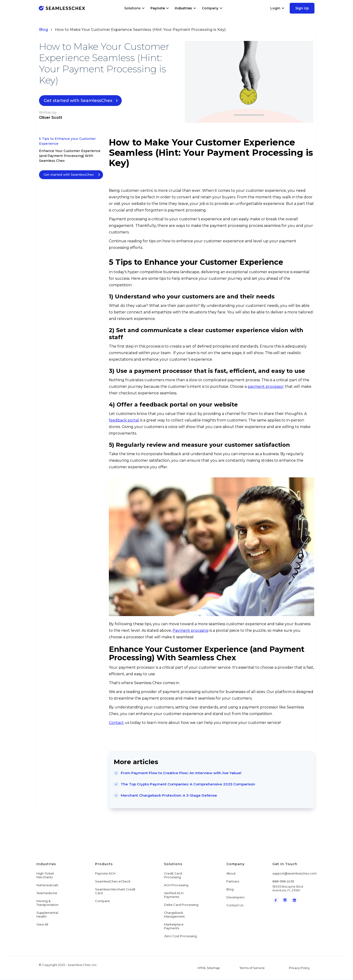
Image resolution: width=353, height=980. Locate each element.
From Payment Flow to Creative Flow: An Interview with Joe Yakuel (181, 773)
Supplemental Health (47, 915)
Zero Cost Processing (180, 936)
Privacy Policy (299, 968)
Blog (43, 30)
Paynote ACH (105, 873)
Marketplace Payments (174, 926)
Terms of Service (252, 968)
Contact (116, 723)
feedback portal (124, 420)
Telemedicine (47, 893)
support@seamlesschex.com (295, 873)
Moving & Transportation (47, 903)
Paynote (158, 8)
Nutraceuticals (47, 885)
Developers (235, 897)
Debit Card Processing (181, 905)
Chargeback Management (174, 915)
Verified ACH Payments (174, 895)
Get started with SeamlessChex (78, 101)
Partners (233, 881)
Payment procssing (191, 630)
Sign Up (302, 8)
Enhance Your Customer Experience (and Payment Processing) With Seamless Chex (70, 156)
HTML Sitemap (209, 968)
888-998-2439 (283, 881)
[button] (135, 8)
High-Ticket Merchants (45, 875)
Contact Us (235, 905)
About (231, 873)
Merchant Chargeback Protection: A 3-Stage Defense (169, 795)
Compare (102, 901)
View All (42, 924)
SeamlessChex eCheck (113, 881)
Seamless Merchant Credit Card (115, 891)
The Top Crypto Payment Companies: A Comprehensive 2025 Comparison (188, 784)
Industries (183, 8)
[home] (62, 8)
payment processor (266, 387)
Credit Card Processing (173, 875)
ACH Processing (176, 885)
